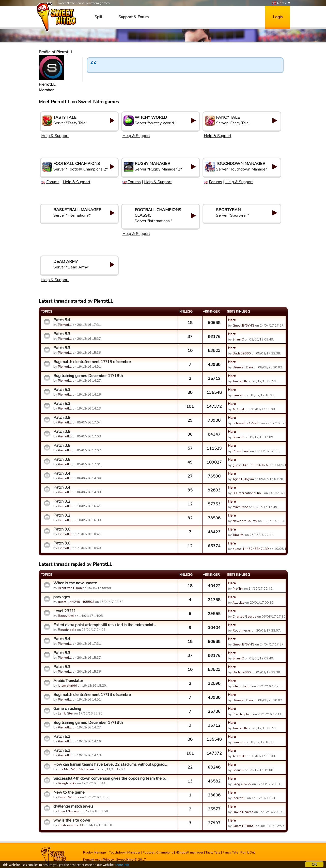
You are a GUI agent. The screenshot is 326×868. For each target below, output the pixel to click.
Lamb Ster (66, 713)
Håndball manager (189, 853)
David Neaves (68, 811)
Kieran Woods (69, 797)
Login (278, 17)
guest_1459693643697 (251, 465)
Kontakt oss (92, 860)
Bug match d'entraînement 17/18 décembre (92, 362)
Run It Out (248, 853)
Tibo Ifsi (238, 535)
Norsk (279, 3)
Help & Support (55, 136)
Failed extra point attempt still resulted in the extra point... (105, 625)
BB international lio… (248, 493)
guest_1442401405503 (76, 602)
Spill (98, 17)
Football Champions (158, 853)
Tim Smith (240, 381)
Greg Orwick (242, 784)
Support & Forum (134, 17)
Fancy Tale (230, 853)
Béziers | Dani (243, 367)
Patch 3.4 (62, 473)
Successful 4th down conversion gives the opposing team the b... (110, 778)
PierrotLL (47, 84)
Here (232, 320)
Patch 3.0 (62, 529)
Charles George (244, 617)
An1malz (239, 409)
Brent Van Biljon (70, 588)
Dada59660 (242, 353)
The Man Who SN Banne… (77, 769)
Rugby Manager (95, 853)
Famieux (239, 395)
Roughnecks (67, 630)
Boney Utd (66, 616)
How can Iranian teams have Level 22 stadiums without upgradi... (110, 764)
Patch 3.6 (62, 418)
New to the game (69, 792)
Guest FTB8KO (244, 826)
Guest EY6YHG (243, 326)
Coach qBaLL (242, 714)
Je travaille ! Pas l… (246, 423)
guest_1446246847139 (251, 549)
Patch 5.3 (62, 334)
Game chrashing (67, 709)
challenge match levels (73, 806)
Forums (53, 182)
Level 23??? (64, 611)
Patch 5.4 (62, 320)
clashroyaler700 (70, 825)
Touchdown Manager (125, 853)
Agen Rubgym (243, 479)
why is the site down (72, 820)
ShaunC (238, 339)
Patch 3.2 (62, 501)
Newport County (245, 521)
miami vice (240, 507)
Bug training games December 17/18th (88, 376)
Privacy (108, 860)
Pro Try (238, 589)
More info (122, 865)
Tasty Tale (213, 853)
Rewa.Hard (241, 451)
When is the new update (75, 583)
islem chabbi (67, 686)
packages (62, 597)
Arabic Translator (68, 681)
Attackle (238, 603)
